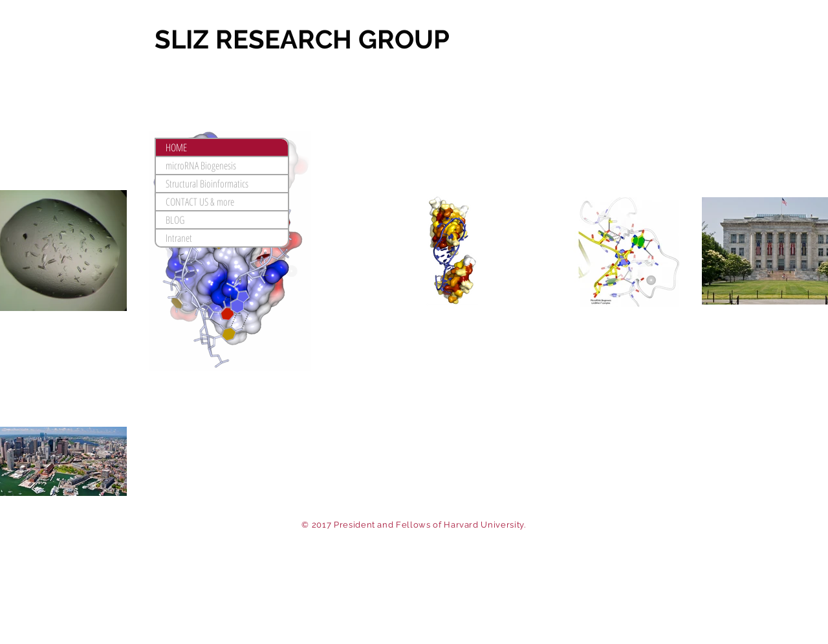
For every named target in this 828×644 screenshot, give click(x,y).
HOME (176, 147)
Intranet (179, 238)
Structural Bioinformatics (207, 184)
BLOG (175, 220)
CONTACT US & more (200, 202)
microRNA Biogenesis (201, 166)
